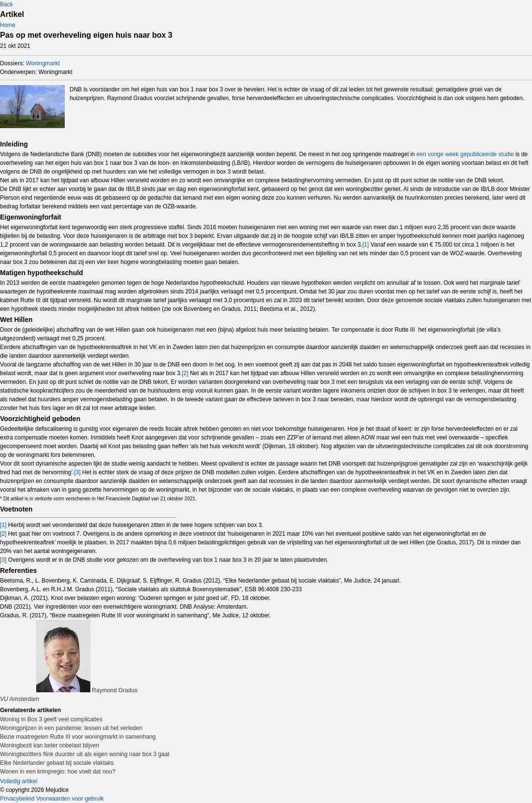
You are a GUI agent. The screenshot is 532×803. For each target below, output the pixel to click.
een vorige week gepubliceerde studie (465, 154)
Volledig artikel (19, 781)
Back (7, 4)
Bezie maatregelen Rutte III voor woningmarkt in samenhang (78, 737)
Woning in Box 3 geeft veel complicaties (51, 719)
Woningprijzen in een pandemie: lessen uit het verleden (71, 728)
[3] (77, 472)
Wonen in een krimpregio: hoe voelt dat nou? (58, 772)
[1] (366, 245)
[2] (185, 373)
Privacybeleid (17, 799)
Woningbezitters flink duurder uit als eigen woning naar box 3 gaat (85, 754)
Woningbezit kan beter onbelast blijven (50, 745)
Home (8, 25)
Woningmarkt (43, 63)
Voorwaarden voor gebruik (70, 799)
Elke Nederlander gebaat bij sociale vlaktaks (57, 763)
